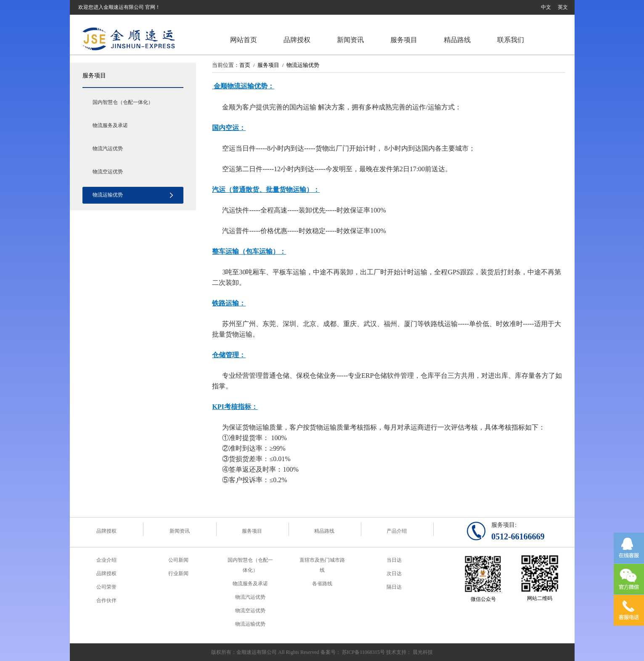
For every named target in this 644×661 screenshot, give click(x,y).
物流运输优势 (108, 195)
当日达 (394, 560)
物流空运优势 (108, 172)
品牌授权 (297, 40)
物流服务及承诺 (110, 125)
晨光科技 (423, 652)
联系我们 (511, 40)
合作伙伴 (106, 600)
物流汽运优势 (108, 149)
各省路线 (322, 584)
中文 (546, 7)
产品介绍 (397, 531)
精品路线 (457, 40)
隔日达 (394, 587)
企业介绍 (106, 560)
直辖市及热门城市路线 (322, 565)
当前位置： (226, 65)
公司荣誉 (106, 587)
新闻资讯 (350, 40)
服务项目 (404, 40)
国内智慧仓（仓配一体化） (123, 102)
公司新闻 (178, 560)
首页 (245, 65)
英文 (563, 7)
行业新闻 (178, 573)
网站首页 (244, 40)
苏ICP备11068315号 (363, 652)
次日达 (394, 573)
